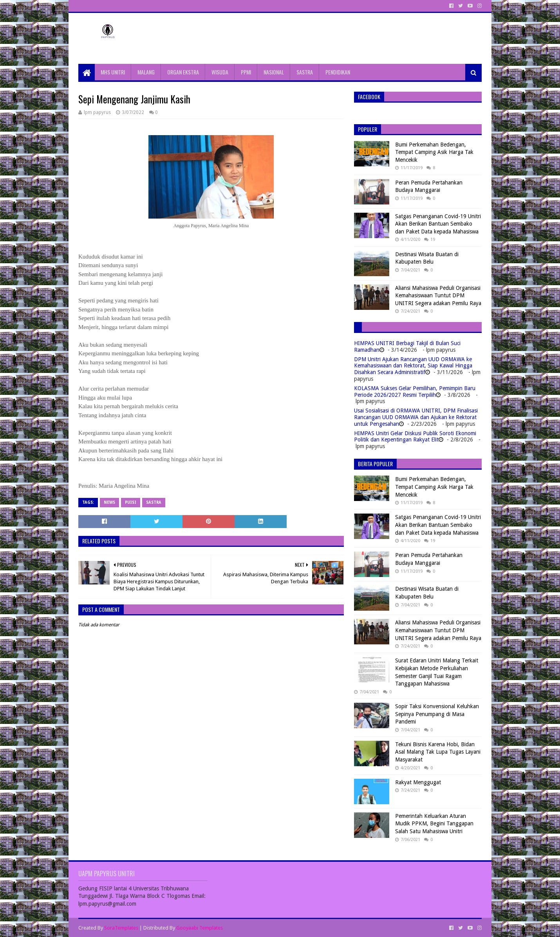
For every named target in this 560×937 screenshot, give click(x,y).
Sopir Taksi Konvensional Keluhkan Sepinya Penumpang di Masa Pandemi (437, 714)
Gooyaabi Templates (200, 928)
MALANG (146, 72)
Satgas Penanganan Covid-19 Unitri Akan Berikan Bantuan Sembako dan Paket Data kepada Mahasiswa (438, 224)
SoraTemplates (121, 928)
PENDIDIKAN (338, 72)
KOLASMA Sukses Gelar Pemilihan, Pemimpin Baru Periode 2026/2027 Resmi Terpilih (415, 392)
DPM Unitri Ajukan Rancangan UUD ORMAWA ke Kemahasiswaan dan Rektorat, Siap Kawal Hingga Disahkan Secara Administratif (413, 366)
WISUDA (220, 72)
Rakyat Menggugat (418, 782)
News (109, 502)
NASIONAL (274, 72)
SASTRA (305, 72)
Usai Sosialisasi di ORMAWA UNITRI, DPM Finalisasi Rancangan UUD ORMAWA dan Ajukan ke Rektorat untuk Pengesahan (416, 417)
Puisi (131, 502)
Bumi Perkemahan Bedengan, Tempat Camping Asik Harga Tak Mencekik (434, 152)
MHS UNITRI (113, 72)
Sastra (154, 502)
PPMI (246, 72)
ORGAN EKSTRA (183, 72)
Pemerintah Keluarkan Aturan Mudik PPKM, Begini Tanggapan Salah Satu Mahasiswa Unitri (434, 824)
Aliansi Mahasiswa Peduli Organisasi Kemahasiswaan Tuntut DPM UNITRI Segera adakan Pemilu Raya (438, 296)
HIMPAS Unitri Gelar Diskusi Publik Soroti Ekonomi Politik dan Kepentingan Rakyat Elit (415, 437)
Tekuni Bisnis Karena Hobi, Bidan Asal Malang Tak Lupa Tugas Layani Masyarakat (438, 752)
